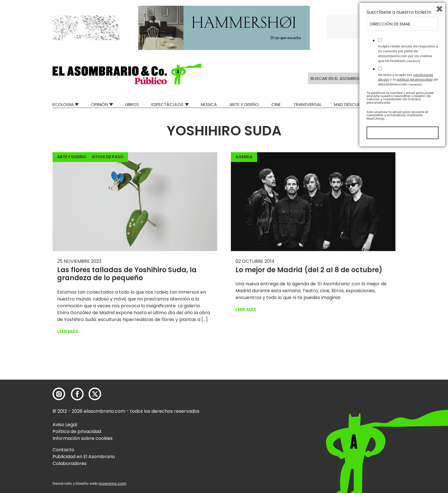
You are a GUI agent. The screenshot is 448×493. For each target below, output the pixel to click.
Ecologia (63, 104)
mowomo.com (112, 483)
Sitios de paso (108, 157)
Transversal (307, 104)
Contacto (63, 450)
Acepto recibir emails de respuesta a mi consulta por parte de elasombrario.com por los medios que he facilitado (408, 397)
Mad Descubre (350, 104)
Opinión (100, 104)
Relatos (387, 104)
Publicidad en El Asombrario (84, 457)
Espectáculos (167, 104)
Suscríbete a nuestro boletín (399, 356)
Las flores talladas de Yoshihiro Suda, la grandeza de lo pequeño (127, 274)
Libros (132, 104)
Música (209, 104)
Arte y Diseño (244, 104)
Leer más (68, 331)
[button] (127, 74)
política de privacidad (415, 423)
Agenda (244, 157)
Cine (276, 104)
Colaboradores (70, 463)
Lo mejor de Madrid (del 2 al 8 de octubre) (309, 270)
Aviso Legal (65, 425)
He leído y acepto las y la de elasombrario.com (408, 423)
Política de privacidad (77, 431)
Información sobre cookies (83, 438)
